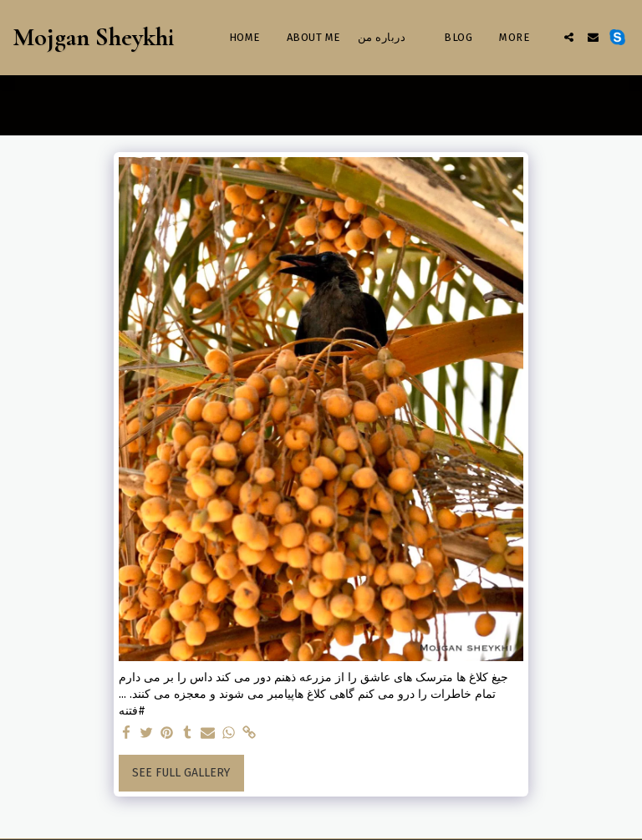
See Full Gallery (181, 773)
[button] (569, 37)
